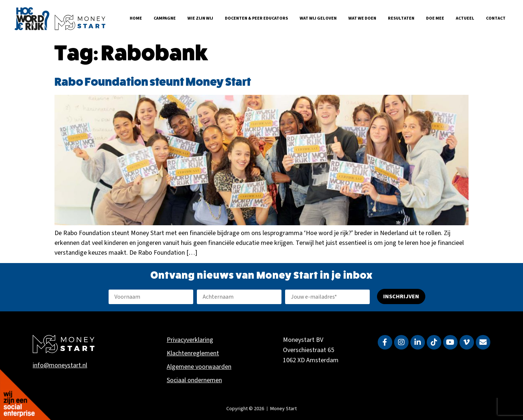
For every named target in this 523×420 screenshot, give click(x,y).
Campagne (165, 18)
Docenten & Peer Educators (256, 18)
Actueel (465, 18)
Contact (496, 18)
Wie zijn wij (200, 18)
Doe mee (435, 18)
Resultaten (401, 18)
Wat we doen (362, 18)
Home (136, 18)
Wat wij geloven (318, 18)
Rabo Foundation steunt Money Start (153, 82)
